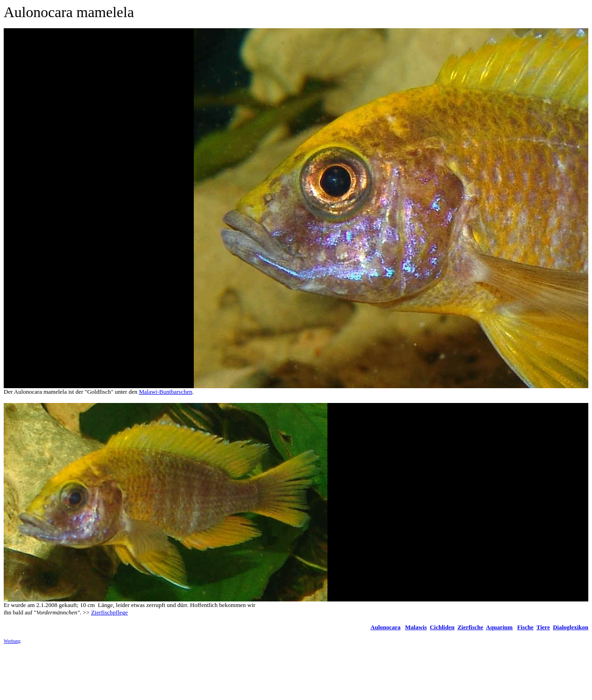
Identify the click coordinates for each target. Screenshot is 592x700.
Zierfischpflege (109, 612)
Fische (525, 627)
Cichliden (442, 627)
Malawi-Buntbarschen (166, 392)
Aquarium (499, 627)
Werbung (12, 641)
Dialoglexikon (570, 627)
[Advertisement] (172, 672)
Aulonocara (385, 627)
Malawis (416, 627)
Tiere (543, 627)
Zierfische (470, 627)
